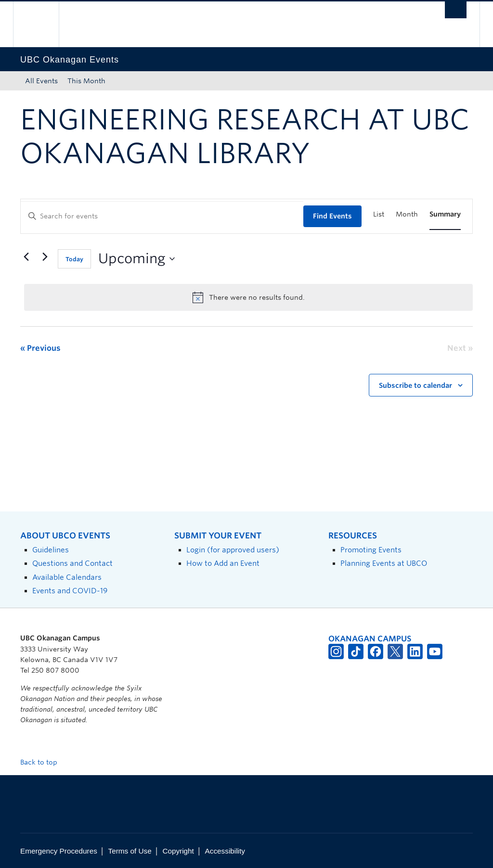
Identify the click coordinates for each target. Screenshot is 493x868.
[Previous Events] (26, 257)
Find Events (332, 216)
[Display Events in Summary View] (445, 214)
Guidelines (51, 550)
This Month (86, 81)
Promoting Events (371, 550)
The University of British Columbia (43, 24)
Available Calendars (67, 577)
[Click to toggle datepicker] (136, 259)
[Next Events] (45, 257)
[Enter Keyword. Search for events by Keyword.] (162, 216)
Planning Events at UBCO (384, 563)
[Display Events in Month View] (407, 214)
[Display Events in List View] (379, 214)
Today (74, 259)
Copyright (178, 851)
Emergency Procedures (59, 851)
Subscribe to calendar (415, 385)
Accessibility (225, 851)
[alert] (248, 297)
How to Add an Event (223, 563)
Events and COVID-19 (70, 591)
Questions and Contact (72, 563)
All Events (41, 81)
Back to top (43, 762)
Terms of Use (130, 851)
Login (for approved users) (233, 550)
